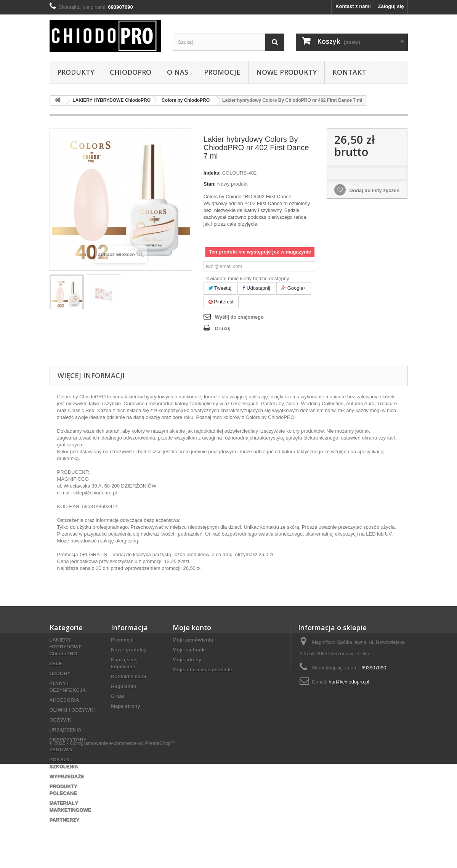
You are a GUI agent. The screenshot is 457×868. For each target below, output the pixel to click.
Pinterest (221, 302)
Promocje (222, 72)
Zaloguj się (391, 6)
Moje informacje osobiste (202, 670)
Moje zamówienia (193, 640)
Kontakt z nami (353, 6)
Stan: (210, 184)
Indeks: (212, 173)
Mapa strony (126, 706)
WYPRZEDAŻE (67, 776)
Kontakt (349, 72)
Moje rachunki (189, 650)
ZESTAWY (61, 750)
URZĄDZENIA (66, 730)
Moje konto (192, 627)
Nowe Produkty (286, 72)
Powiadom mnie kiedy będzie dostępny (246, 278)
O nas (178, 72)
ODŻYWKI (61, 720)
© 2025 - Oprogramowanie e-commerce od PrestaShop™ (113, 847)
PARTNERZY (64, 820)
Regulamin (123, 686)
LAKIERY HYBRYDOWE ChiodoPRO (66, 647)
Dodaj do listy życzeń (374, 190)
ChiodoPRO (131, 72)
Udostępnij (256, 288)
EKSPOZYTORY (68, 740)
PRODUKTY (76, 72)
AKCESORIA (64, 700)
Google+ (294, 288)
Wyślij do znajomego (239, 317)
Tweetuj (220, 288)
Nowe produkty (129, 650)
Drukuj (223, 328)
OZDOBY (60, 673)
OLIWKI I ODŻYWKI (72, 710)
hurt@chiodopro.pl (349, 682)
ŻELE (56, 663)
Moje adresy (187, 660)
